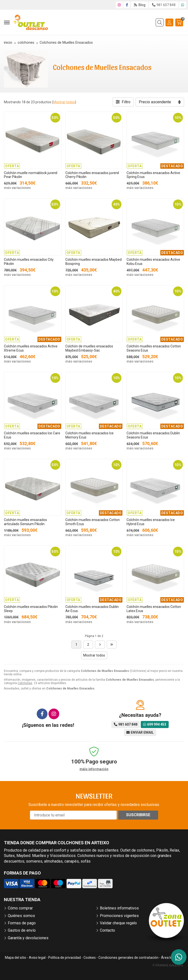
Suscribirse (138, 815)
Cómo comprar (20, 908)
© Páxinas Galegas (168, 965)
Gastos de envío (22, 930)
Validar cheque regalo (118, 923)
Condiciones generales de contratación (128, 958)
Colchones (25, 683)
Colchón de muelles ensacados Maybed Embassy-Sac (89, 348)
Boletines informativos (119, 908)
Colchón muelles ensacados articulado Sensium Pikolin (25, 522)
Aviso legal (37, 958)
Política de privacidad (65, 958)
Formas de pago (22, 923)
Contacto (107, 930)
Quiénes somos (21, 916)
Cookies (90, 958)
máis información (94, 769)
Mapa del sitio (16, 958)
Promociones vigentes (119, 916)
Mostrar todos (64, 102)
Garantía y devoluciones (28, 938)
